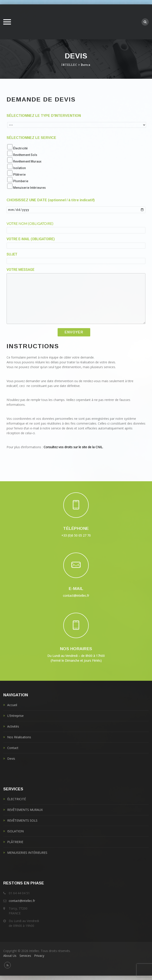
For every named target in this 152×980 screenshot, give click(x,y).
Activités (13, 726)
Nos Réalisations (19, 737)
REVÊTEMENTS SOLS (22, 820)
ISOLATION (15, 831)
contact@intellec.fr (22, 901)
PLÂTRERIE (15, 842)
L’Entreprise (15, 716)
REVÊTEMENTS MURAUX (25, 810)
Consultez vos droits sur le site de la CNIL (73, 447)
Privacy (39, 956)
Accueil (12, 705)
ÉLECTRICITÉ (17, 799)
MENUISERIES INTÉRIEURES (27, 853)
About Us (10, 956)
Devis (11, 759)
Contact (13, 748)
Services (25, 956)
